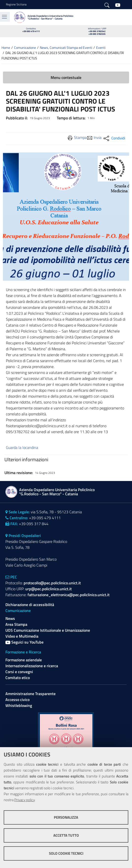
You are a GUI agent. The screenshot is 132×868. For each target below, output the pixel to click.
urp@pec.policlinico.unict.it (49, 589)
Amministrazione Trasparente (30, 694)
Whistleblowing (19, 705)
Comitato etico (18, 678)
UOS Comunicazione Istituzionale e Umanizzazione (48, 630)
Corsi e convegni (19, 672)
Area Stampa (16, 624)
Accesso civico (17, 700)
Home (6, 48)
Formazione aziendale (24, 660)
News (10, 618)
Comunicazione (25, 48)
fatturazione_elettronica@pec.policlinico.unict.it (69, 595)
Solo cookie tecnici (66, 853)
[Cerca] (107, 5)
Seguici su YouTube (24, 642)
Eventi (101, 48)
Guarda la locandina (22, 447)
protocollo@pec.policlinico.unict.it (52, 583)
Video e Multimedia (22, 636)
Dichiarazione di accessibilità (30, 605)
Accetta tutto (66, 835)
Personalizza (66, 817)
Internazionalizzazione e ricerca (32, 666)
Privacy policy (24, 800)
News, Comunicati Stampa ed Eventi (66, 48)
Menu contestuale (66, 77)
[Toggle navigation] (4, 17)
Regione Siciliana (16, 4)
